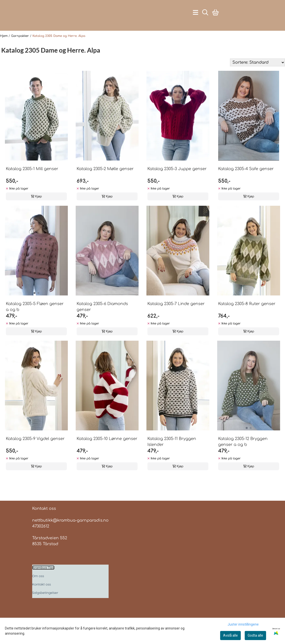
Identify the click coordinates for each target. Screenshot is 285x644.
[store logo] (48, 19)
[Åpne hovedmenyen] (196, 19)
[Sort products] (257, 76)
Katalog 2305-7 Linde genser (176, 317)
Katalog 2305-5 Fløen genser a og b (35, 320)
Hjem (4, 49)
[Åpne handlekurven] (215, 19)
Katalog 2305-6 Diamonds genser (102, 320)
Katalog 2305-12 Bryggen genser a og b (243, 455)
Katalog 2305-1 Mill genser (32, 182)
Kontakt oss (42, 598)
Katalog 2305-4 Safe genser (246, 182)
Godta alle (255, 635)
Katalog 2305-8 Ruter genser (247, 317)
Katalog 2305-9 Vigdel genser (35, 452)
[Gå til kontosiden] (46, 35)
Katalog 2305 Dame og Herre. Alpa (59, 49)
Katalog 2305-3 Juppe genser (177, 182)
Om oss (38, 589)
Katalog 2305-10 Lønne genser (107, 452)
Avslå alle (230, 635)
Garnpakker (21, 49)
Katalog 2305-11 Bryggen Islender (172, 455)
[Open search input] (205, 19)
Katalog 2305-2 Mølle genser (105, 182)
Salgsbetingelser (45, 606)
